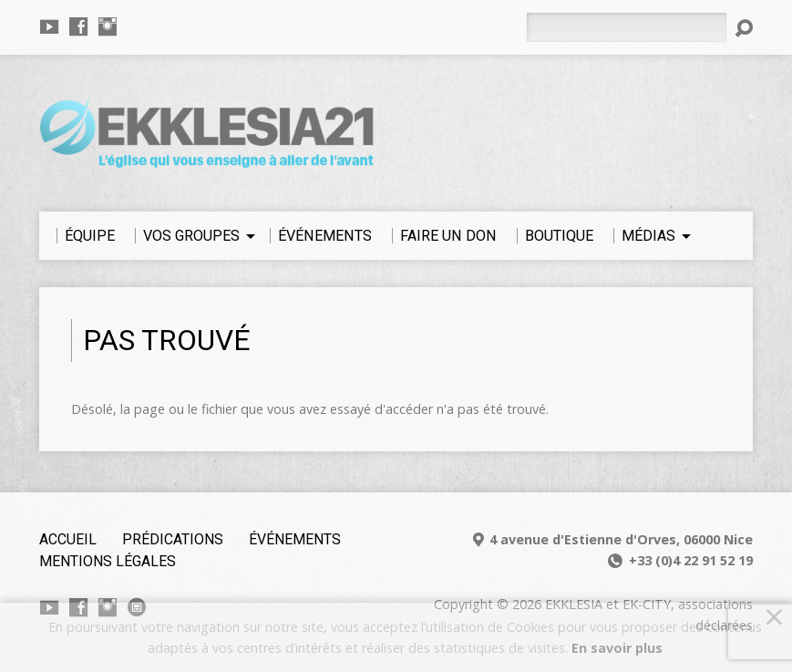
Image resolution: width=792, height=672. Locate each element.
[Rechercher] (626, 27)
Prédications (173, 539)
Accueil (68, 539)
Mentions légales (108, 561)
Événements (295, 539)
